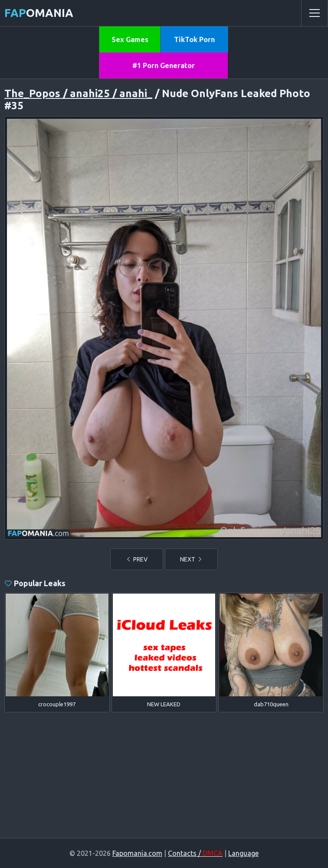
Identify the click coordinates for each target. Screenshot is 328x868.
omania (39, 13)
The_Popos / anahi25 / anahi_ (78, 93)
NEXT (191, 559)
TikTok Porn (194, 39)
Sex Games (130, 39)
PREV (137, 559)
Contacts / (195, 853)
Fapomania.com (137, 853)
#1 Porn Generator (164, 65)
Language (243, 853)
